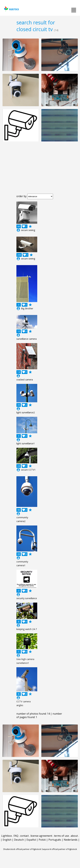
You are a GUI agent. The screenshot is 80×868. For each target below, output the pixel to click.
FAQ (16, 836)
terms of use (61, 836)
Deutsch (19, 840)
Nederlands (71, 840)
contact (24, 836)
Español (31, 840)
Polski (42, 840)
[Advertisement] (40, 170)
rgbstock (11, 9)
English (7, 840)
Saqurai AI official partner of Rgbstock (59, 849)
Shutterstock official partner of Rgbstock (22, 849)
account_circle (18, 230)
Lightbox (7, 836)
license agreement (41, 836)
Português (55, 840)
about (74, 836)
